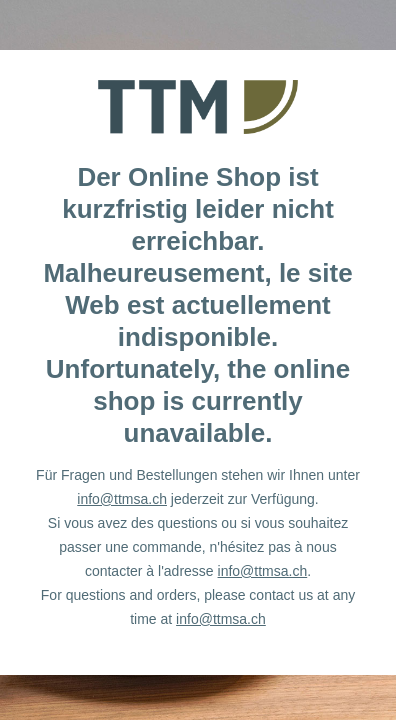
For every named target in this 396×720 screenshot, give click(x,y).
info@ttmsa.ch (122, 499)
